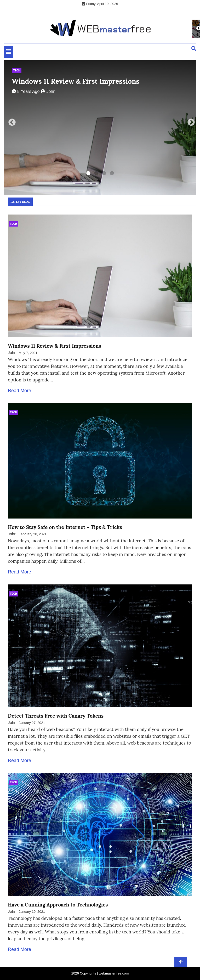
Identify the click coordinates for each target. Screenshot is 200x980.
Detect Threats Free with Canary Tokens (56, 716)
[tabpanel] (100, 127)
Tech (17, 71)
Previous (10, 121)
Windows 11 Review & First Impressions (76, 81)
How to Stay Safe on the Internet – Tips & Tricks (65, 527)
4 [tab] (112, 173)
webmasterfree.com (114, 973)
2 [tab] (96, 173)
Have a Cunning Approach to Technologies (58, 905)
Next (190, 121)
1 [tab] (88, 173)
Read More (19, 391)
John (48, 91)
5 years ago (26, 91)
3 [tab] (104, 173)
